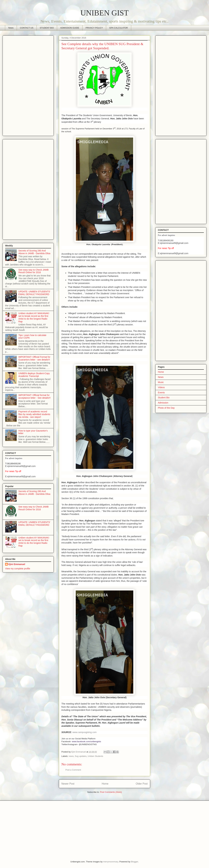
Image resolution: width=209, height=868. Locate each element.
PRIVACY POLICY (94, 28)
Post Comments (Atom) (111, 792)
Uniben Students (95, 756)
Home (105, 784)
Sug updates (81, 756)
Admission (163, 403)
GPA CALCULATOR (118, 28)
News (11, 28)
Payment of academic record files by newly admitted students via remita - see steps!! (34, 414)
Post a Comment (73, 770)
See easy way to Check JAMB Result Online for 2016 (34, 271)
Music (161, 382)
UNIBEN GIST (104, 13)
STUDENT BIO (47, 28)
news (71, 756)
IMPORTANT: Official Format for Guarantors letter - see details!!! (34, 358)
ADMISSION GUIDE (70, 28)
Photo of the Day (166, 408)
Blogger (134, 862)
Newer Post (68, 784)
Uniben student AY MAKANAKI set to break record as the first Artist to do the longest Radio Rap (34, 317)
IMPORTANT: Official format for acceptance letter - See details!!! (35, 396)
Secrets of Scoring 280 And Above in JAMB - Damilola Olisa (34, 252)
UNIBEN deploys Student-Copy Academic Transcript (34, 375)
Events (161, 393)
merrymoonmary (111, 862)
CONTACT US (27, 28)
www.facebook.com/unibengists (86, 741)
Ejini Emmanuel (17, 564)
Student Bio (164, 398)
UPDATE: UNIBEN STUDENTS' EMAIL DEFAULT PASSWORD (34, 293)
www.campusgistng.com (84, 732)
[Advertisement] (28, 85)
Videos (161, 387)
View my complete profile (18, 569)
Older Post (142, 784)
